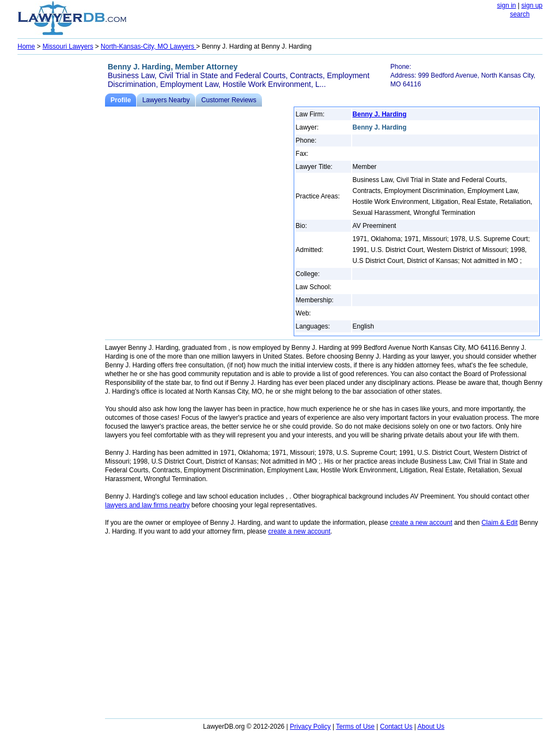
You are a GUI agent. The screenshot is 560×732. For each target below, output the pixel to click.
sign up (532, 5)
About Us (431, 727)
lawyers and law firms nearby (147, 505)
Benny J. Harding (380, 114)
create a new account (421, 523)
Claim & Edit (499, 523)
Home (26, 46)
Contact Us (396, 727)
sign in (507, 5)
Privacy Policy (310, 727)
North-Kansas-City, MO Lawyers (148, 46)
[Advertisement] (61, 222)
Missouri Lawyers (68, 46)
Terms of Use (355, 727)
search (520, 14)
